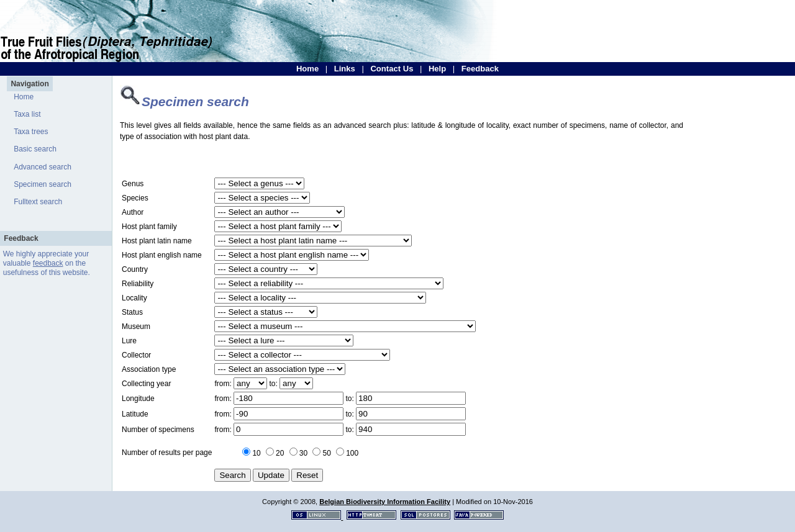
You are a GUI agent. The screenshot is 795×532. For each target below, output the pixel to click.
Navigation (30, 84)
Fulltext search (38, 202)
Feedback (480, 69)
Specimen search (43, 184)
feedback (48, 263)
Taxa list (27, 114)
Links (345, 69)
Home (307, 69)
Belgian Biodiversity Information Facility (385, 502)
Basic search (35, 149)
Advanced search (43, 167)
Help (437, 69)
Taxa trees (31, 132)
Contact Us (392, 69)
